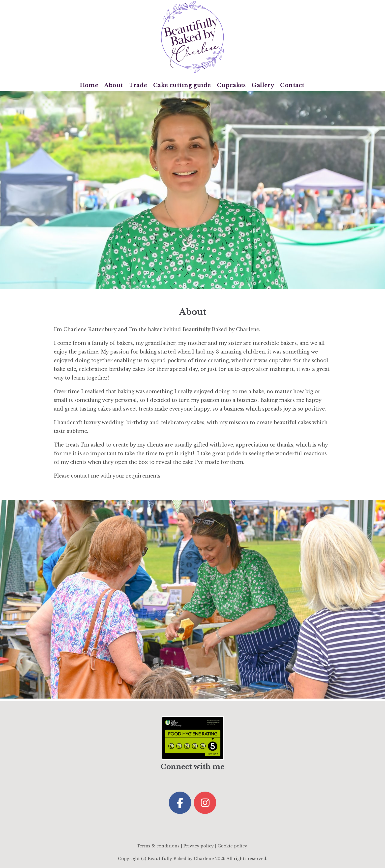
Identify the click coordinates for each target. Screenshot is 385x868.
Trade (138, 85)
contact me (85, 476)
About (113, 85)
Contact (292, 85)
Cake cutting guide (182, 85)
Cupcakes (231, 85)
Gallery (263, 85)
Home (89, 85)
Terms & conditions (158, 846)
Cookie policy (232, 846)
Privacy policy (199, 846)
